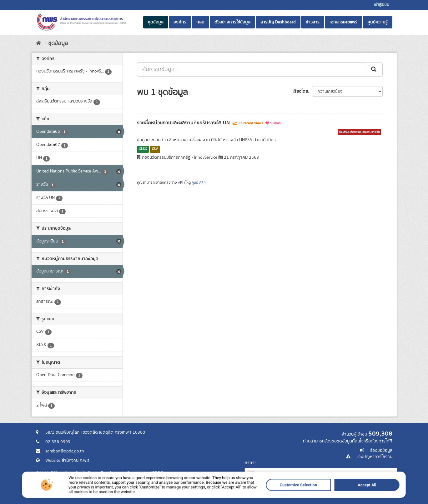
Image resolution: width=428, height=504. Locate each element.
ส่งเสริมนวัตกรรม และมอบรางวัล (359, 132)
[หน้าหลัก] (39, 43)
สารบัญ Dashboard (278, 22)
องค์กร (180, 22)
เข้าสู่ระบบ (382, 5)
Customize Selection (248, 500)
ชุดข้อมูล (156, 22)
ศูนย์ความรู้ (378, 22)
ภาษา (249, 463)
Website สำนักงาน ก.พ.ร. (68, 461)
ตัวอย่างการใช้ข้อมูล (232, 22)
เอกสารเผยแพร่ (343, 22)
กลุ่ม (200, 22)
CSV (155, 149)
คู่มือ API (198, 183)
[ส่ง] (374, 69)
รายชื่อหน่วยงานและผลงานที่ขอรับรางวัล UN (183, 123)
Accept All (284, 500)
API (181, 183)
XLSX (143, 149)
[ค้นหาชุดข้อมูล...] (252, 69)
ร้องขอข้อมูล (381, 451)
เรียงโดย (301, 92)
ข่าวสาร (313, 22)
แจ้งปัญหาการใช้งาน (374, 457)
